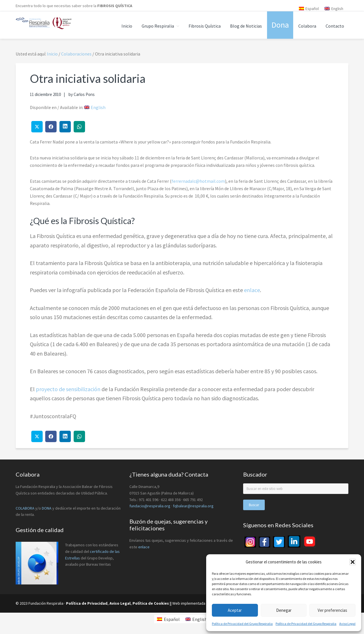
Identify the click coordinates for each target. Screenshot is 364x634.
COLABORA (25, 508)
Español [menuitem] (312, 9)
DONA (47, 508)
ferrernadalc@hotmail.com (198, 181)
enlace (252, 290)
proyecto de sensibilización (69, 389)
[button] (353, 562)
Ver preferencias (332, 610)
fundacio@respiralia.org (150, 506)
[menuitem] (309, 8)
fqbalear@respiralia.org (193, 506)
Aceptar (235, 610)
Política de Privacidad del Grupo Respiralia (242, 624)
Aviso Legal (347, 624)
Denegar (284, 610)
